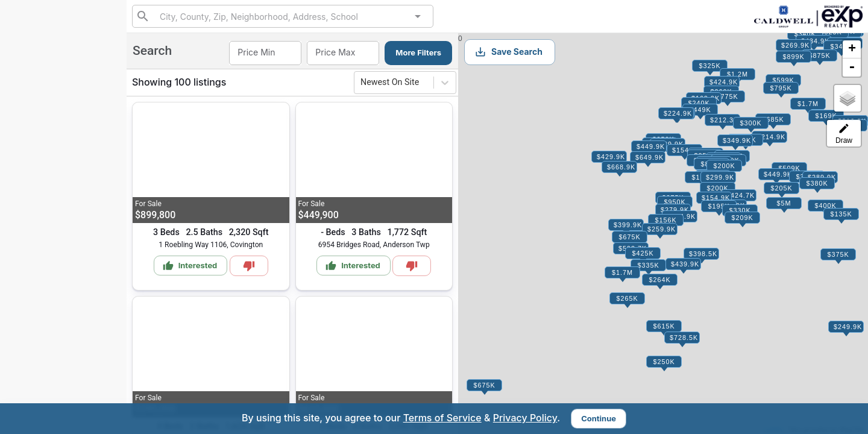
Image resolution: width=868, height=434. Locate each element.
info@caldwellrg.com (51, 331)
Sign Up (64, 273)
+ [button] (852, 49)
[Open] (418, 16)
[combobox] (282, 16)
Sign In (93, 303)
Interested (42, 198)
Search (36, 142)
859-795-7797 (63, 89)
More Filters (418, 52)
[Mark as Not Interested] (249, 266)
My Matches (46, 170)
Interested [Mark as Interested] (190, 266)
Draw (844, 134)
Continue (599, 418)
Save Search (508, 52)
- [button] (852, 68)
